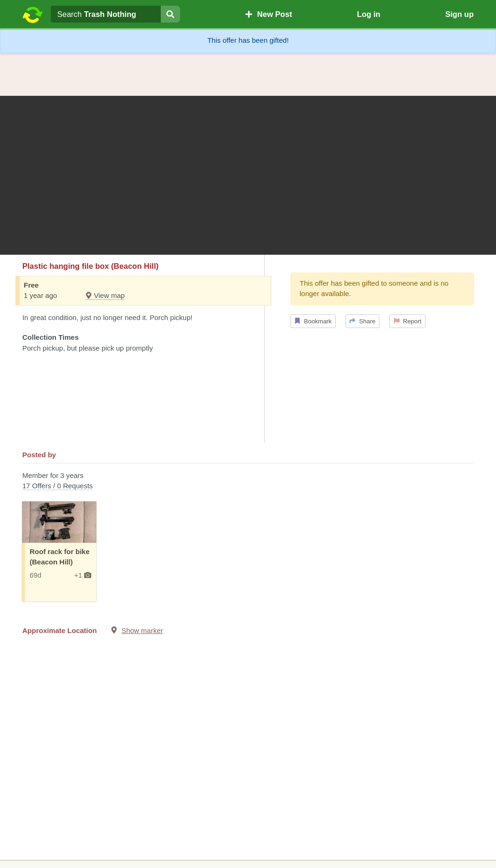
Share (362, 321)
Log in (368, 14)
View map (105, 295)
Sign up (460, 14)
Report (408, 321)
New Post (268, 14)
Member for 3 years (248, 481)
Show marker (142, 630)
